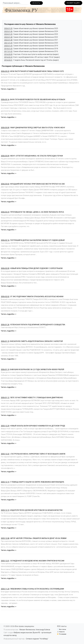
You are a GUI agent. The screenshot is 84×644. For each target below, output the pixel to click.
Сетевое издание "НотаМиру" (37, 639)
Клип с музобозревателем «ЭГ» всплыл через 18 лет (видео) (32, 57)
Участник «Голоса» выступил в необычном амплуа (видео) (31, 54)
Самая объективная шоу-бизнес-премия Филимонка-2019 (31, 46)
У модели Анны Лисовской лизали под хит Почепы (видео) (31, 60)
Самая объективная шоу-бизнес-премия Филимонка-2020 (31, 43)
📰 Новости (61, 632)
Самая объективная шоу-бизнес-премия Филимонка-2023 (31, 34)
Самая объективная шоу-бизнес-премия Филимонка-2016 (31, 51)
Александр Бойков (43, 630)
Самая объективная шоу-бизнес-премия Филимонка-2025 (31, 29)
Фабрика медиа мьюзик (23, 633)
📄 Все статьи (61, 629)
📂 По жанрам (62, 634)
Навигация (73, 3)
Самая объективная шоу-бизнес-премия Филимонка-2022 (31, 37)
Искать (36, 3)
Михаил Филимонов (27, 630)
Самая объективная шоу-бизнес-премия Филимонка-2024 (31, 31)
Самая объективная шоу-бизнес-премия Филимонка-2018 (31, 49)
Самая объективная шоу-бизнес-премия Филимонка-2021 (31, 40)
